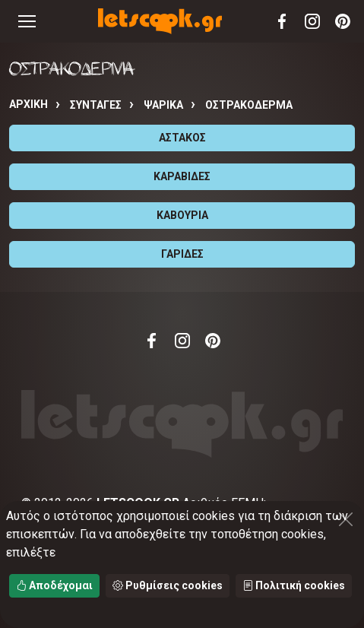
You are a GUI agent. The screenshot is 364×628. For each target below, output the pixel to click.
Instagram (312, 21)
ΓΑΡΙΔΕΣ (182, 254)
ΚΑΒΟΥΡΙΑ (182, 215)
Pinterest (343, 21)
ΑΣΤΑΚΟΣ (182, 138)
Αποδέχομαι (54, 585)
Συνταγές (96, 105)
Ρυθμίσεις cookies (168, 585)
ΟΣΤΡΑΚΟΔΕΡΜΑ (249, 105)
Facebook (282, 21)
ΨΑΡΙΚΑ (163, 105)
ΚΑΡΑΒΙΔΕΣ (182, 176)
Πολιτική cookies (294, 585)
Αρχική (28, 104)
